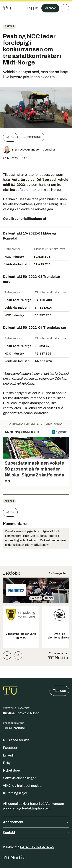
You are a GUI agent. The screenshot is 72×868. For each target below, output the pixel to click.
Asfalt (9, 26)
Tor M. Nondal (14, 728)
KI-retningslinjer (15, 793)
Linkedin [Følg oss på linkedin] (9, 755)
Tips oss (59, 691)
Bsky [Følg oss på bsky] (7, 763)
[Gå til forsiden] (7, 8)
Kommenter (32, 137)
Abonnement (36, 822)
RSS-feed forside (16, 740)
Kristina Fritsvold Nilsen (21, 713)
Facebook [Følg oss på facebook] (11, 748)
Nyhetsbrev (12, 770)
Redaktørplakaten (36, 808)
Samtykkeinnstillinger (19, 778)
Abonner (50, 8)
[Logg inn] (33, 8)
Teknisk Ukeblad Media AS (37, 847)
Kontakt (36, 833)
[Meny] (65, 8)
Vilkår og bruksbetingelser (23, 786)
